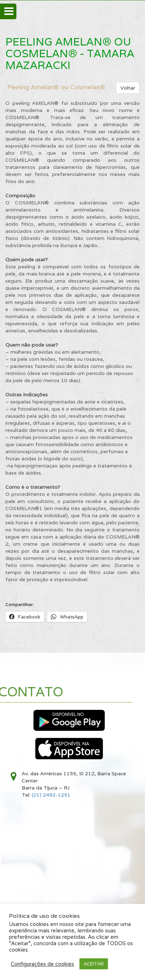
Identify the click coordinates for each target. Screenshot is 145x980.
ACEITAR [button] (94, 964)
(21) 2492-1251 (51, 795)
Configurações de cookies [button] (42, 964)
